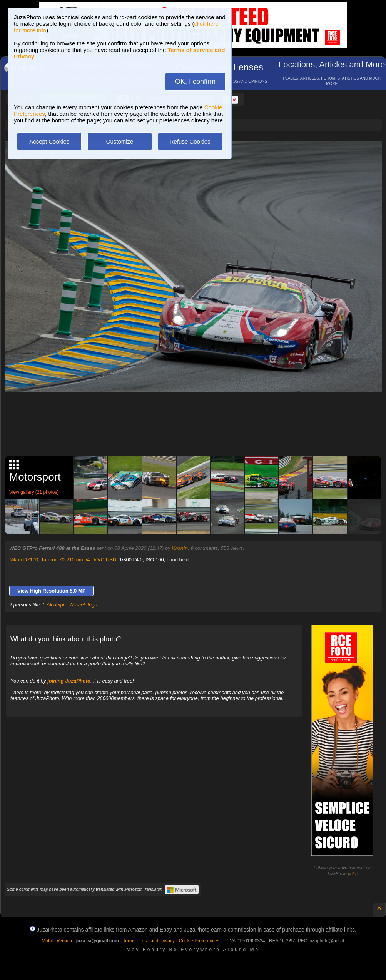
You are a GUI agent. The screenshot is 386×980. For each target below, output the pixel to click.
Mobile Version (57, 941)
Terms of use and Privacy (149, 941)
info (353, 873)
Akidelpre (57, 605)
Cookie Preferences (199, 941)
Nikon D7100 (24, 560)
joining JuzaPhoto (69, 681)
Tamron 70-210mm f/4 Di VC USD (79, 560)
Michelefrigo (84, 605)
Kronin (180, 548)
